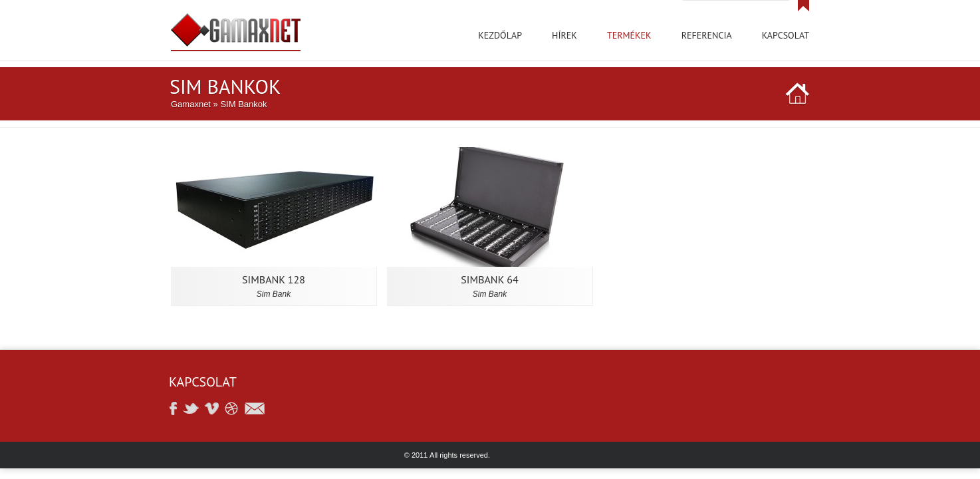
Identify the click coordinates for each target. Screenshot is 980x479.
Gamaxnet (191, 104)
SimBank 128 (274, 279)
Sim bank (274, 294)
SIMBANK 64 (489, 279)
